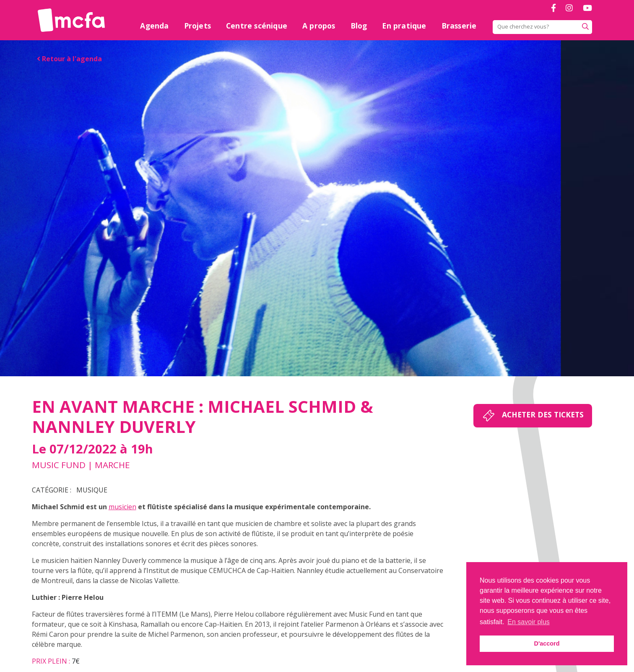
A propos (319, 26)
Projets (197, 26)
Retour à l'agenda (69, 59)
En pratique (404, 26)
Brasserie (459, 26)
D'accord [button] (547, 643)
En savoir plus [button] (529, 622)
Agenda (154, 26)
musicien (122, 507)
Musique (92, 490)
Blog (359, 26)
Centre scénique (257, 26)
